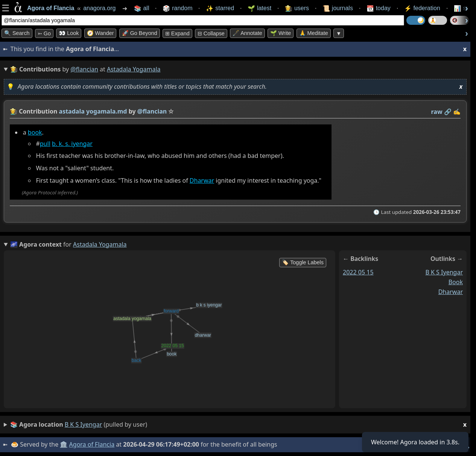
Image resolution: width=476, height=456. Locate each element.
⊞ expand (177, 33)
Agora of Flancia (92, 444)
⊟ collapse (211, 33)
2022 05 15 (358, 272)
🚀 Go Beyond (140, 33)
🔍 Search (17, 33)
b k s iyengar (444, 272)
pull (45, 144)
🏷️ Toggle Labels (303, 262)
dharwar (451, 292)
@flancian (84, 69)
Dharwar (202, 180)
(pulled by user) (238, 425)
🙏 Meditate (314, 33)
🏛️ (64, 444)
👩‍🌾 (14, 111)
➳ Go (44, 33)
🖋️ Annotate (247, 33)
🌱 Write (281, 33)
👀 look (69, 33)
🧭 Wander (100, 33)
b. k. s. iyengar (72, 144)
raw (437, 112)
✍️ (457, 112)
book (35, 132)
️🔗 (448, 112)
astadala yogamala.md (93, 111)
